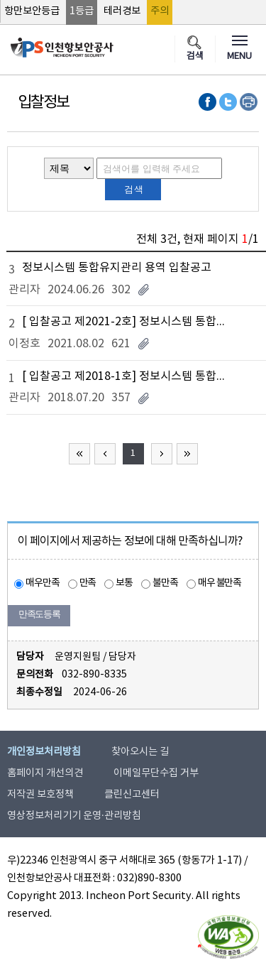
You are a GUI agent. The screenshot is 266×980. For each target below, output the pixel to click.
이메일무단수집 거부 (156, 773)
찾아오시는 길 (140, 752)
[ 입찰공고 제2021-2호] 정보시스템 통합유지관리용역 (128, 322)
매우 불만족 (220, 583)
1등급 (82, 11)
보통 (124, 583)
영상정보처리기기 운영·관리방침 (74, 816)
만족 (88, 583)
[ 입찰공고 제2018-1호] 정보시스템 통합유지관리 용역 (128, 376)
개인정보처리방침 (44, 752)
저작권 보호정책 (40, 795)
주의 (160, 11)
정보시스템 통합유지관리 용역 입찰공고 (117, 268)
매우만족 (43, 583)
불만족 (165, 583)
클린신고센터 (132, 795)
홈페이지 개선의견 (45, 773)
